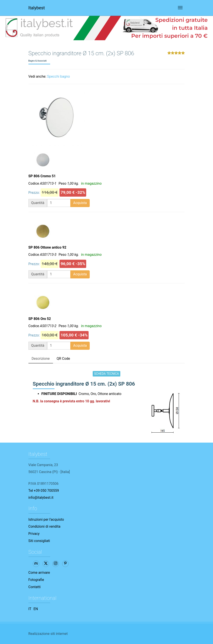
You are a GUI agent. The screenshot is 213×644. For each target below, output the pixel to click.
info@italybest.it (41, 498)
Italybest (37, 8)
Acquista (80, 203)
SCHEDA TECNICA (106, 374)
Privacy (34, 534)
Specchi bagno (59, 76)
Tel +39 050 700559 (44, 491)
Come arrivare (39, 573)
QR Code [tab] (63, 359)
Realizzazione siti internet (48, 634)
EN (36, 609)
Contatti (35, 587)
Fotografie (36, 580)
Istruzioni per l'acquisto (46, 519)
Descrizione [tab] (41, 359)
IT (30, 609)
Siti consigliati (39, 541)
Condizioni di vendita (45, 526)
